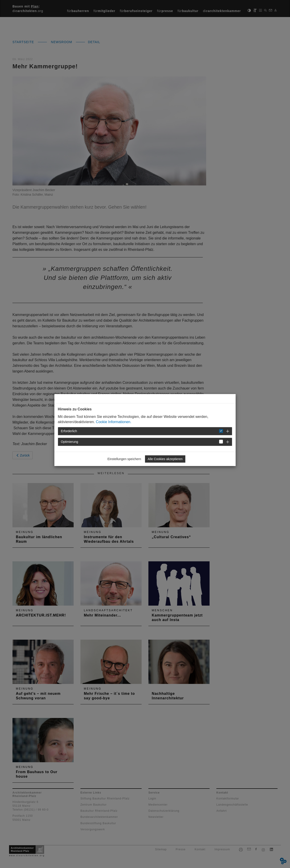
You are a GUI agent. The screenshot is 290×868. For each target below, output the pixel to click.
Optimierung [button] (70, 442)
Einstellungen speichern (124, 459)
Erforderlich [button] (69, 431)
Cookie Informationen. (114, 422)
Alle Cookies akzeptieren (165, 459)
